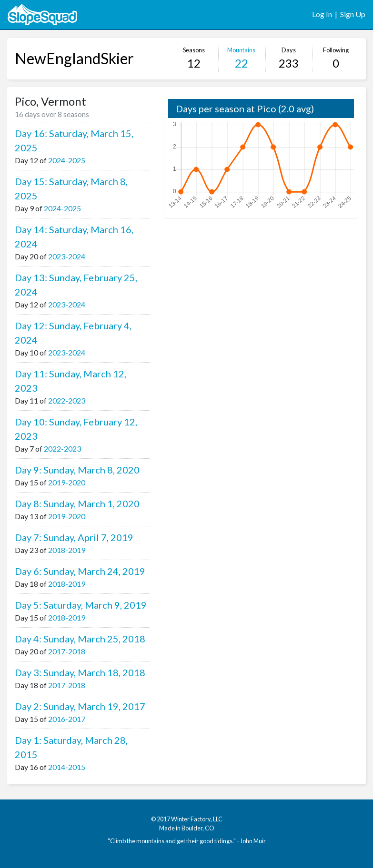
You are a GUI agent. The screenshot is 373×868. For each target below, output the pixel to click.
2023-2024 (67, 256)
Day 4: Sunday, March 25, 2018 (80, 639)
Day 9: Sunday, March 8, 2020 (77, 470)
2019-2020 (67, 482)
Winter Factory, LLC (197, 819)
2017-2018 (67, 651)
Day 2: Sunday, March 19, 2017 (80, 706)
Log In (322, 14)
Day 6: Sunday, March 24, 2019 (80, 571)
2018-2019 (67, 550)
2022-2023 (67, 400)
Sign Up (353, 14)
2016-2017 (67, 719)
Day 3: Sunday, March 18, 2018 (80, 672)
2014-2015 (67, 767)
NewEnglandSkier (74, 58)
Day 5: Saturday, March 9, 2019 (81, 605)
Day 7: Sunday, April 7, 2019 (74, 537)
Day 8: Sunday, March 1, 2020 (77, 503)
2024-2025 (67, 160)
